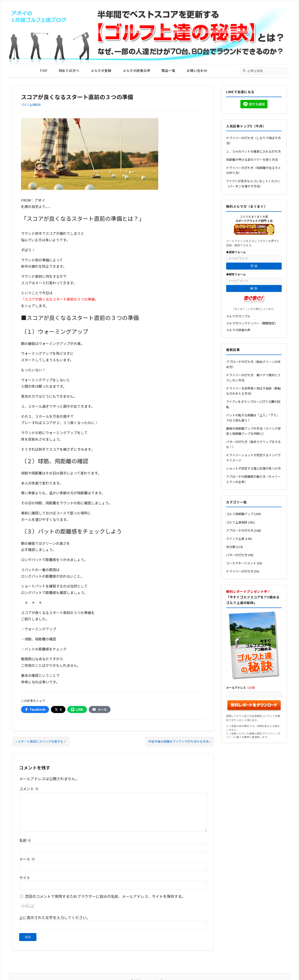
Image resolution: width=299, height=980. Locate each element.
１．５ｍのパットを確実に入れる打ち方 (253, 151)
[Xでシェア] (58, 710)
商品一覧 (168, 70)
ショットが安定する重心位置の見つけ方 (253, 468)
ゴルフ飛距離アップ (240, 514)
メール (27, 859)
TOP (44, 70)
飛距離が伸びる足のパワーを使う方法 (252, 160)
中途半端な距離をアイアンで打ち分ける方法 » (180, 741)
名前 (25, 840)
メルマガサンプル (238, 316)
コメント (29, 789)
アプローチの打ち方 (240, 530)
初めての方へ (69, 70)
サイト (25, 878)
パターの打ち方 (237, 555)
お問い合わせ (197, 70)
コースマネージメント (241, 563)
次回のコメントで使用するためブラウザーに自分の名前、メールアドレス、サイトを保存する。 (105, 896)
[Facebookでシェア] (35, 710)
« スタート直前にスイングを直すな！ (41, 741)
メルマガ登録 (101, 70)
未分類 (231, 547)
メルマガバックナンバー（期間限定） (252, 323)
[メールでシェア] (100, 710)
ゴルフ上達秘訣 (31, 104)
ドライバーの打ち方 (240, 571)
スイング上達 (235, 539)
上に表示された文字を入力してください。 (55, 917)
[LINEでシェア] (77, 710)
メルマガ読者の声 (137, 70)
